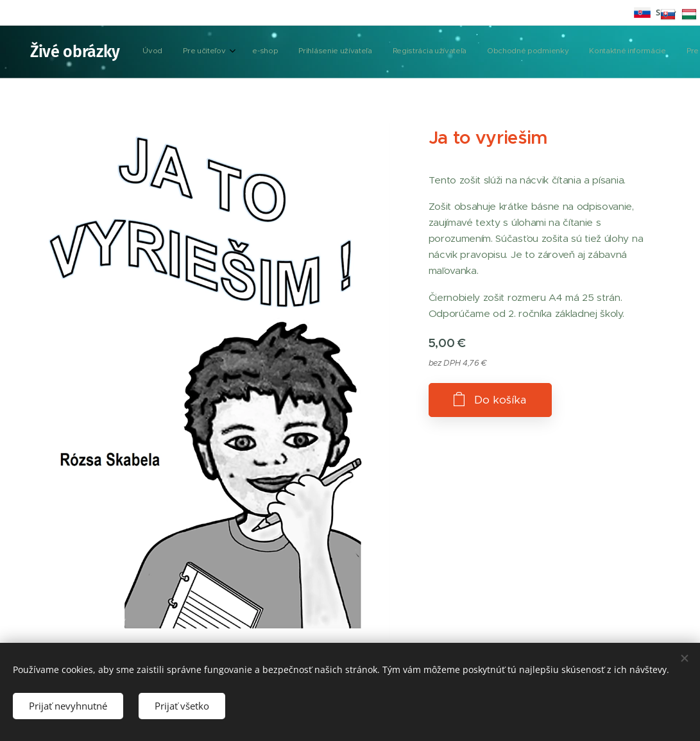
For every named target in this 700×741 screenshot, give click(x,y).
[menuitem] (303, 52)
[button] (573, 52)
